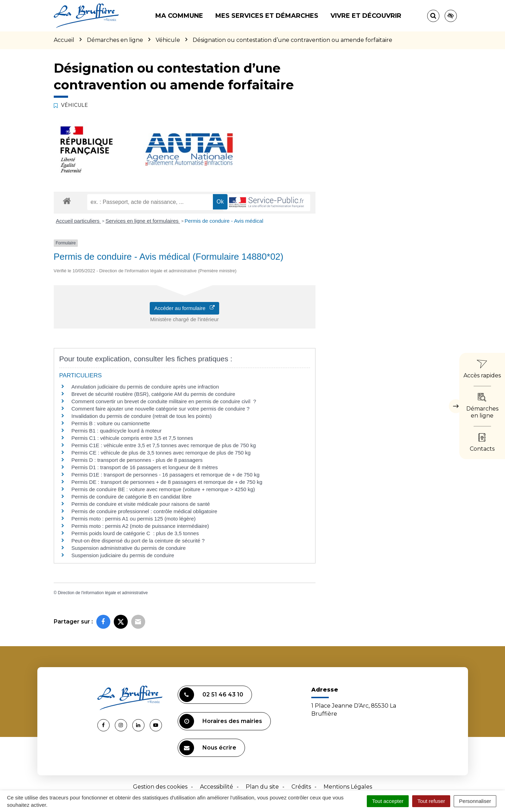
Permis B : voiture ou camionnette (111, 423)
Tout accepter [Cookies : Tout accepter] (388, 801)
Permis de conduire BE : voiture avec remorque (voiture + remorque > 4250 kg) (163, 489)
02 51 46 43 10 (211, 695)
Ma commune (179, 16)
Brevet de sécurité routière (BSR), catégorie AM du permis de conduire (153, 394)
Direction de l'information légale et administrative (103, 593)
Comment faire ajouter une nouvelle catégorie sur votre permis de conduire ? (161, 409)
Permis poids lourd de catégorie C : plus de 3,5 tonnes (135, 533)
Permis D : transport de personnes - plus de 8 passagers (137, 460)
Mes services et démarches (267, 16)
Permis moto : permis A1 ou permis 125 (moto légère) (134, 519)
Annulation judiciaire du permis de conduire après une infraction (145, 387)
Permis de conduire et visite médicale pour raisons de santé (141, 504)
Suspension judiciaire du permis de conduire (123, 555)
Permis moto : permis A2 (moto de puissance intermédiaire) (140, 526)
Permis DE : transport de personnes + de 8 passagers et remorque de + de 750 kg (167, 482)
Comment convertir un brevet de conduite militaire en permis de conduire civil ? (164, 401)
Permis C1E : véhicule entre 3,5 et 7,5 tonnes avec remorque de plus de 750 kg (164, 445)
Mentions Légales (348, 787)
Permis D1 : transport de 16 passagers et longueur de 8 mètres (145, 467)
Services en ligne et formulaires (143, 221)
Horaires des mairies (221, 721)
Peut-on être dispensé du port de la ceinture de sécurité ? (138, 541)
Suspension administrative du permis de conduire (129, 548)
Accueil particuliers (78, 221)
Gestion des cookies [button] (160, 787)
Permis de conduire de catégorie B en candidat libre (132, 497)
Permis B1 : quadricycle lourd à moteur (117, 431)
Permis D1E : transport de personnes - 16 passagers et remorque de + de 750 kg (166, 475)
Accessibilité (217, 787)
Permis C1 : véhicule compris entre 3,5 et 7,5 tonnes (132, 438)
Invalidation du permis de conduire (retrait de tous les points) (142, 416)
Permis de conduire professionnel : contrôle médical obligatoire (144, 511)
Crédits (301, 787)
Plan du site (262, 787)
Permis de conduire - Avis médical (224, 221)
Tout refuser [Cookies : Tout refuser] (431, 801)
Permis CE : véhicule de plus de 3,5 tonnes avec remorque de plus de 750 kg (161, 453)
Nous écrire (208, 748)
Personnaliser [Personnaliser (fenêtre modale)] (475, 801)
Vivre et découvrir (366, 16)
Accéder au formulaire (184, 308)
